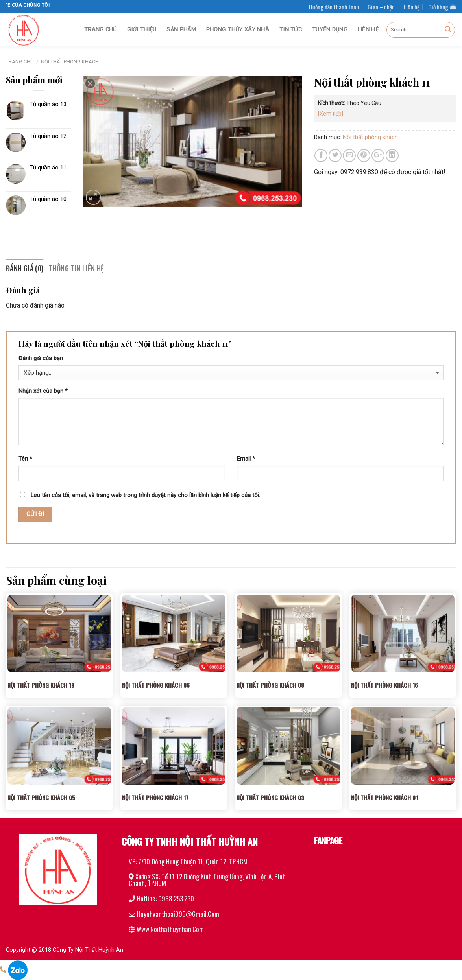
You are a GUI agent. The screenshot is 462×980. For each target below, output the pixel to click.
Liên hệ (412, 7)
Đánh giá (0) (25, 268)
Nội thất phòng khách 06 (156, 685)
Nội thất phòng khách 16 (384, 685)
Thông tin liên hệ (76, 268)
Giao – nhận (381, 7)
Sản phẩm (181, 30)
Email (246, 459)
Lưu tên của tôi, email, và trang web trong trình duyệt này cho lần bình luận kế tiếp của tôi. (145, 495)
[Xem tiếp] (331, 114)
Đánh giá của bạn (41, 358)
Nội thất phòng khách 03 (270, 798)
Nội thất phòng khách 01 (384, 798)
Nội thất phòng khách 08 (270, 685)
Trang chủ (101, 30)
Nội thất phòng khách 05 (41, 798)
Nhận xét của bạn (43, 391)
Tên (25, 459)
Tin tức (291, 30)
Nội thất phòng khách (70, 62)
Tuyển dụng (330, 30)
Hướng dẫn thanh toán (334, 7)
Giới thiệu (142, 30)
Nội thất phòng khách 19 (41, 685)
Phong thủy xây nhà (238, 30)
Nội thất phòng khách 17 (155, 798)
